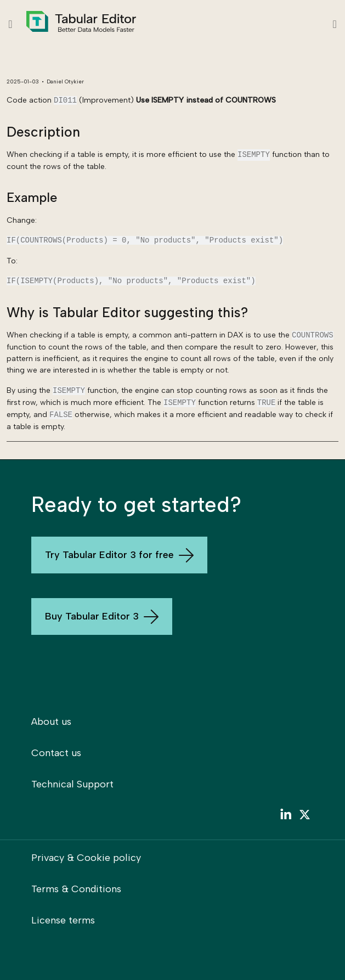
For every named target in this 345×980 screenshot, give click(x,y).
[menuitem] (285, 817)
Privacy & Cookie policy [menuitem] (86, 858)
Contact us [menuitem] (56, 753)
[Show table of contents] (10, 24)
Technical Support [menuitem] (72, 784)
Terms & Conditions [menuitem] (76, 889)
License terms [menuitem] (63, 920)
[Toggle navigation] (335, 24)
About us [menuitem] (51, 722)
